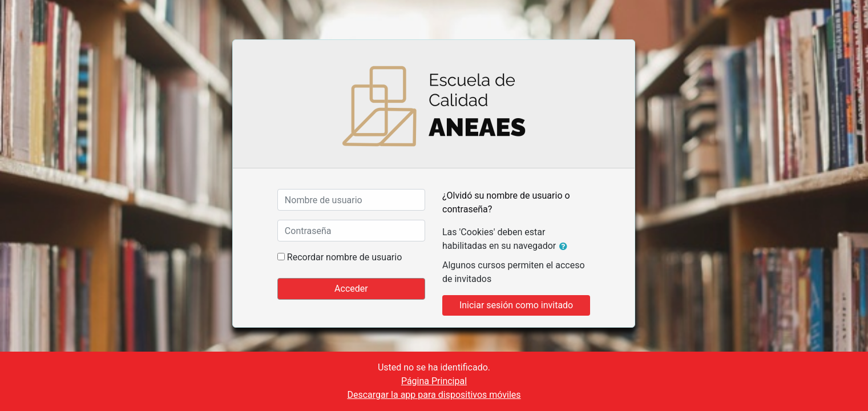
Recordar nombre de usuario (344, 257)
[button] (566, 247)
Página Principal (434, 381)
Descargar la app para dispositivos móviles (434, 395)
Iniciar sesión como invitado (516, 305)
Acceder (351, 289)
